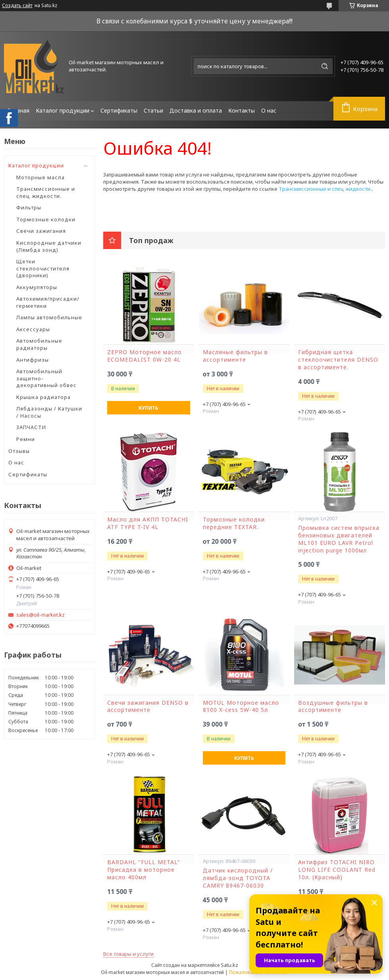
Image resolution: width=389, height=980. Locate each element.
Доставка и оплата (196, 110)
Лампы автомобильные (49, 317)
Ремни (26, 439)
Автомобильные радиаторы (39, 344)
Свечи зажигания (41, 231)
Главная (18, 110)
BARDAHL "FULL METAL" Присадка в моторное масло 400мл (144, 870)
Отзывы (19, 451)
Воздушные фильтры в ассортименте (333, 707)
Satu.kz (229, 965)
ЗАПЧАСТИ (31, 427)
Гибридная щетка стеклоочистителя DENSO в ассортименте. (338, 360)
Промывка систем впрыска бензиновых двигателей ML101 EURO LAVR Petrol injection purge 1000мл (339, 539)
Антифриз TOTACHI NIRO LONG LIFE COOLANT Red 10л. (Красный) (337, 870)
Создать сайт (17, 6)
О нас (269, 110)
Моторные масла (40, 177)
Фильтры (29, 207)
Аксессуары (33, 329)
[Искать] (325, 66)
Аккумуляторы (37, 287)
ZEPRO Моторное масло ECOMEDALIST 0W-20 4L (144, 356)
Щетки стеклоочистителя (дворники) (43, 268)
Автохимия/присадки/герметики (48, 302)
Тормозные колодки (46, 219)
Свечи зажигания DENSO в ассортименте (148, 707)
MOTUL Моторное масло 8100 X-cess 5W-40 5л (241, 707)
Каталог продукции (63, 110)
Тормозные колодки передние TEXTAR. (234, 523)
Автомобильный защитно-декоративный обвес (46, 378)
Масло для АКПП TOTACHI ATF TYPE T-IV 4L (148, 523)
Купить (148, 408)
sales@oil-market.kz (40, 615)
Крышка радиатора (43, 397)
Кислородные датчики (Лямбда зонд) (49, 246)
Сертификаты (119, 110)
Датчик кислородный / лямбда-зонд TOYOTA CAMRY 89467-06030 (238, 878)
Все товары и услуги (128, 954)
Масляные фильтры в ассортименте (235, 356)
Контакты (242, 110)
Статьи (153, 110)
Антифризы (33, 360)
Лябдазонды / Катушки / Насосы (49, 412)
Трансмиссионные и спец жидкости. (46, 192)
